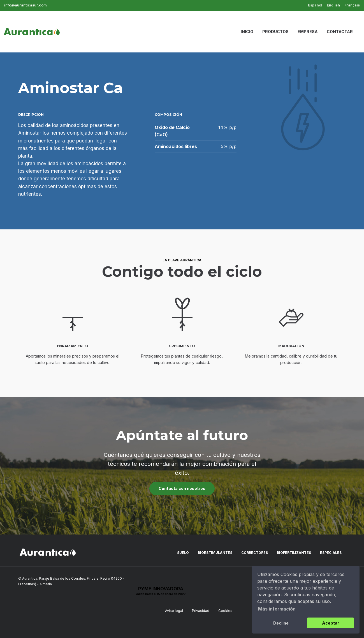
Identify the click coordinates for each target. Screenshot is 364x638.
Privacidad (201, 611)
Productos (275, 32)
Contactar (340, 32)
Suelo (183, 553)
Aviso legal (174, 611)
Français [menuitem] (352, 5)
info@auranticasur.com (25, 5)
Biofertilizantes (294, 553)
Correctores (255, 553)
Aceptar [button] (331, 623)
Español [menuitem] (315, 5)
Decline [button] (281, 623)
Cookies (225, 611)
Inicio (247, 32)
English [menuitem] (333, 5)
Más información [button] (277, 609)
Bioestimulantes (215, 553)
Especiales (331, 553)
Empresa (308, 32)
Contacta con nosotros (182, 488)
